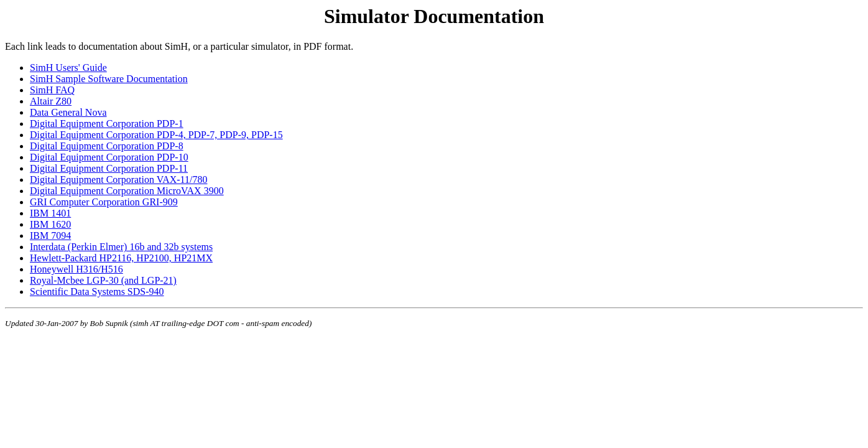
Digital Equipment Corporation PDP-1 (107, 124)
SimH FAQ (52, 90)
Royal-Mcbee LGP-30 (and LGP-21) (103, 280)
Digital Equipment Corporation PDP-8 (107, 146)
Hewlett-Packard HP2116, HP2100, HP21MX (121, 258)
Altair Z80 (51, 101)
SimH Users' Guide (68, 68)
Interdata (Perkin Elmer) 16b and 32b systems (121, 247)
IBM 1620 (50, 224)
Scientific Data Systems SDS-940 (97, 292)
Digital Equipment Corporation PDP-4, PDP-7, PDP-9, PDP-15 (156, 135)
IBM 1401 (50, 213)
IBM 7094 (50, 236)
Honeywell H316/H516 (76, 269)
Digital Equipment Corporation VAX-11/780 (118, 180)
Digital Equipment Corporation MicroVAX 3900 (127, 191)
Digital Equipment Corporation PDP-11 (109, 168)
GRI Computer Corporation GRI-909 (104, 202)
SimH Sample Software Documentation (109, 79)
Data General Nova (68, 112)
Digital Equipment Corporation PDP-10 (109, 157)
